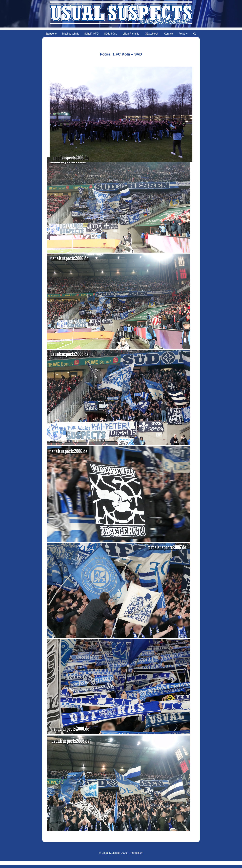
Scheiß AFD (91, 34)
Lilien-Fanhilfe (131, 34)
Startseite (51, 34)
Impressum (137, 853)
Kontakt (168, 34)
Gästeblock (152, 34)
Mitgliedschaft (70, 34)
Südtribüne (110, 34)
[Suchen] (195, 34)
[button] (187, 34)
